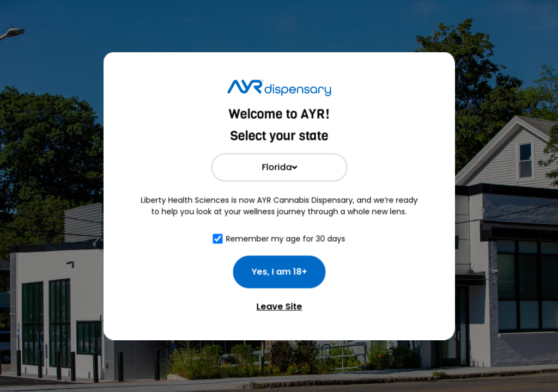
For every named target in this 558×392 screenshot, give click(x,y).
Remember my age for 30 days (286, 238)
